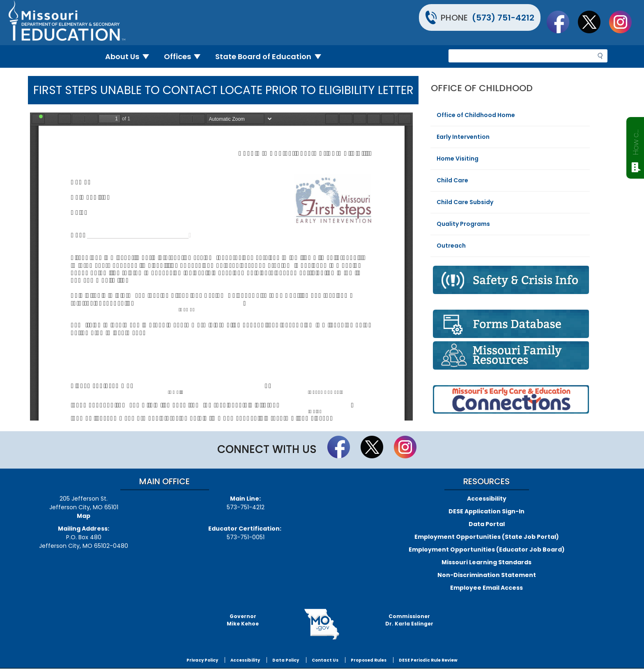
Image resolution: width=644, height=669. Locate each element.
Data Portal (487, 524)
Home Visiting (458, 159)
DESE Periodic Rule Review (428, 660)
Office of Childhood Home (476, 115)
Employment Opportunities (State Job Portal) (487, 537)
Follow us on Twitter (593, 22)
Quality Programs (463, 224)
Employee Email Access (486, 588)
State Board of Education (271, 56)
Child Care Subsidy (465, 202)
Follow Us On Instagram (624, 22)
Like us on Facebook (562, 22)
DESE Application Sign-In (486, 511)
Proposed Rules (369, 660)
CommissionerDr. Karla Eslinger (409, 620)
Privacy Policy (202, 660)
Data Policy (286, 660)
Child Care (452, 180)
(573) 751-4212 (503, 18)
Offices (186, 56)
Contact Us (325, 660)
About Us (130, 56)
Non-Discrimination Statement (487, 575)
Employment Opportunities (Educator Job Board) (487, 549)
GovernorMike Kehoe (243, 620)
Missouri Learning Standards (486, 562)
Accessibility (487, 499)
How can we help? (636, 140)
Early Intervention (463, 137)
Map (84, 516)
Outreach (451, 246)
